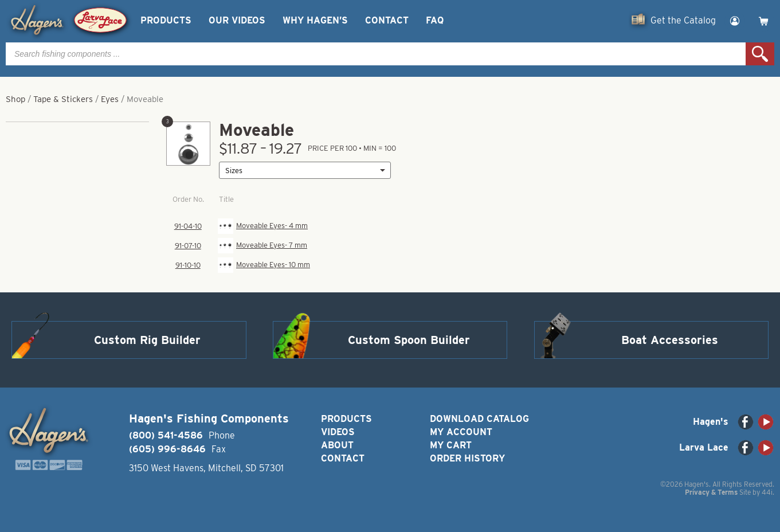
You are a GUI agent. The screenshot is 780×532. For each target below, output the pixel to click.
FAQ (435, 20)
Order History (467, 458)
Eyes (110, 99)
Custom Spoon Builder (409, 340)
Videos (338, 432)
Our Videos (237, 20)
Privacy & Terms (711, 492)
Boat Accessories (670, 340)
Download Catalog (479, 419)
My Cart (451, 445)
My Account (461, 432)
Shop (15, 99)
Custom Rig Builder (147, 340)
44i (767, 492)
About (337, 445)
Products (166, 20)
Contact (387, 20)
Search (760, 54)
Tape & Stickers (63, 99)
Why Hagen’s (315, 20)
